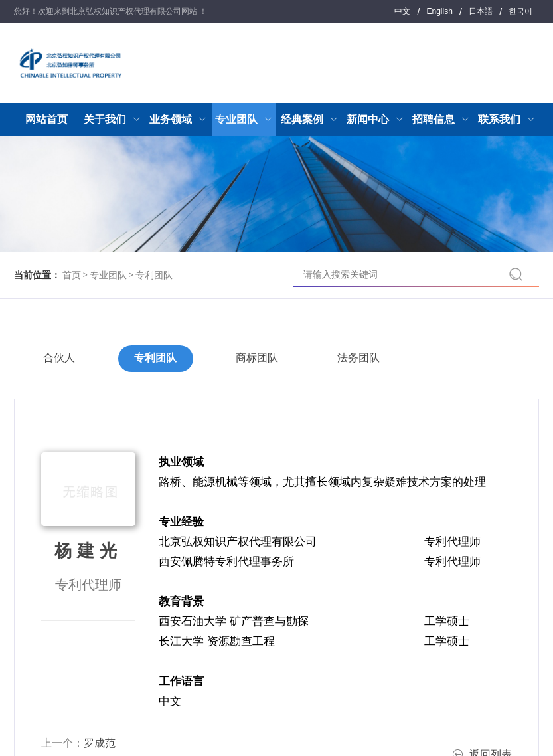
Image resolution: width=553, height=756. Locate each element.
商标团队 (259, 358)
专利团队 (154, 275)
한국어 (520, 11)
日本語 (481, 11)
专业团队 (108, 275)
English (439, 11)
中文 (402, 11)
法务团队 (361, 358)
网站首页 (46, 119)
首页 (72, 275)
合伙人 (60, 358)
